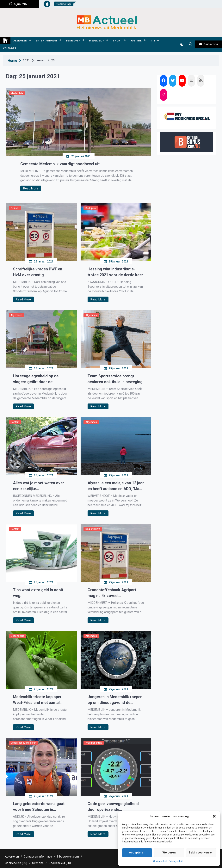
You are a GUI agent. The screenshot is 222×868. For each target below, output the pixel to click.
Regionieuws (93, 529)
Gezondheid (18, 636)
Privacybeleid (176, 861)
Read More (31, 188)
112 (153, 40)
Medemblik (97, 40)
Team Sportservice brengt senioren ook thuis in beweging (115, 379)
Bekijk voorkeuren (201, 853)
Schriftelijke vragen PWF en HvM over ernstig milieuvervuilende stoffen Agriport (38, 272)
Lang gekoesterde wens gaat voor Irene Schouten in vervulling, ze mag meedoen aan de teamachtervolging (39, 807)
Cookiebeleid (160, 861)
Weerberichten (94, 743)
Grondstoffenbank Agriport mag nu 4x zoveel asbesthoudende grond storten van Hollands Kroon (115, 593)
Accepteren (137, 853)
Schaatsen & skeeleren (23, 743)
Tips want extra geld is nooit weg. (38, 593)
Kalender (10, 48)
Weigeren (169, 853)
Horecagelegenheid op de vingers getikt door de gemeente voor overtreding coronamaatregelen (37, 379)
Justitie (136, 40)
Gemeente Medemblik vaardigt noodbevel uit (60, 164)
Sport (117, 40)
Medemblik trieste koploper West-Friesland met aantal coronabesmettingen (37, 700)
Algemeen (20, 40)
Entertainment (47, 40)
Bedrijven (73, 40)
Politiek (15, 208)
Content (15, 422)
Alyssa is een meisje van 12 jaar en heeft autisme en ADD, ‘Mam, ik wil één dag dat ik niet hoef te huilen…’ (116, 486)
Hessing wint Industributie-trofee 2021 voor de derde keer (115, 272)
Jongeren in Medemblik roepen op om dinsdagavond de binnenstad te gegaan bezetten (115, 700)
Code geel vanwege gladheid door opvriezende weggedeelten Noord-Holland (114, 807)
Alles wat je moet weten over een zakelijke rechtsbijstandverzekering (39, 486)
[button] (214, 816)
